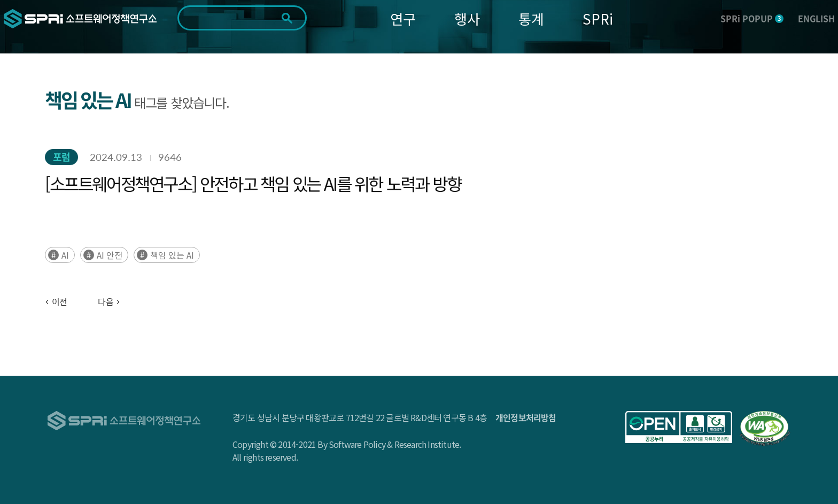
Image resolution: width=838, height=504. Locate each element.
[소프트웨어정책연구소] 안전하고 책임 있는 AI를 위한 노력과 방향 (253, 183)
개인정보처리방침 (526, 417)
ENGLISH (816, 18)
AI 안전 (110, 255)
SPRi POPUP (752, 18)
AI (65, 255)
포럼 (61, 157)
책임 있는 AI (172, 255)
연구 (403, 18)
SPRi (598, 18)
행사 (467, 18)
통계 (531, 18)
